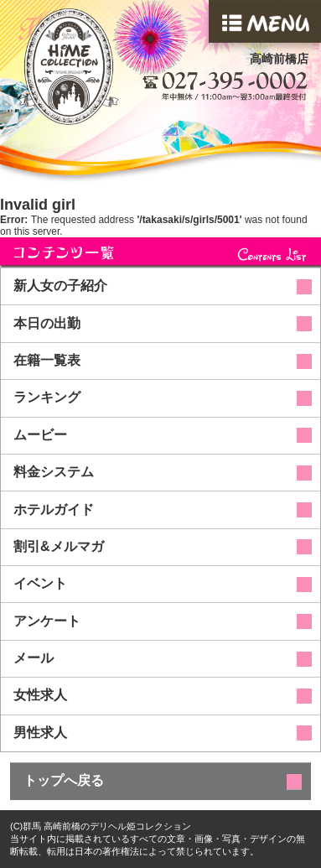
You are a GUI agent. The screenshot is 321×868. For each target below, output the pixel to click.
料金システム (54, 472)
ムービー (40, 435)
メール (34, 658)
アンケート (47, 621)
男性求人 (40, 733)
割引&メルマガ (59, 546)
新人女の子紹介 (60, 286)
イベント (40, 583)
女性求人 (40, 695)
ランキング (47, 397)
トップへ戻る (64, 780)
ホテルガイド (54, 509)
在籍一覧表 (47, 360)
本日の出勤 (47, 323)
